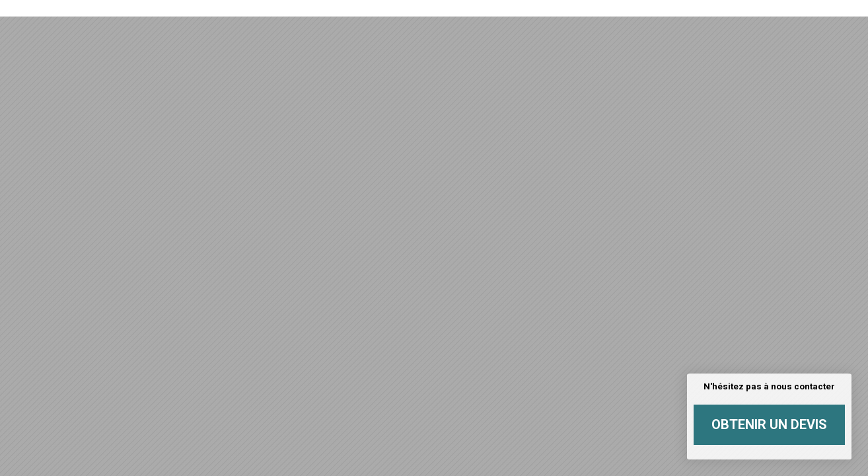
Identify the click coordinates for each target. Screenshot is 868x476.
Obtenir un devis (769, 424)
